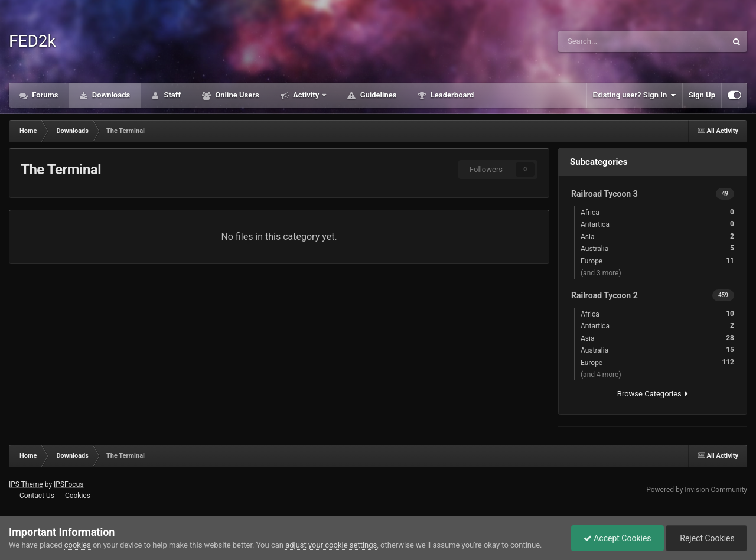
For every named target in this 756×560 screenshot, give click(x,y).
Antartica (657, 224)
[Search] (609, 41)
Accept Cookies (617, 538)
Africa (657, 212)
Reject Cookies (706, 538)
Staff (171, 95)
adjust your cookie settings (331, 545)
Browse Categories (653, 394)
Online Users (236, 95)
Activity (306, 95)
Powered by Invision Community (697, 490)
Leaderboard (451, 95)
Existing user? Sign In (635, 95)
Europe (657, 261)
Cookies (78, 496)
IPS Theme (26, 484)
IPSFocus (69, 484)
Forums (44, 95)
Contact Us (37, 496)
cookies (78, 545)
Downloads (110, 95)
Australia (657, 248)
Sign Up (702, 95)
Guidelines (377, 95)
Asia (657, 237)
